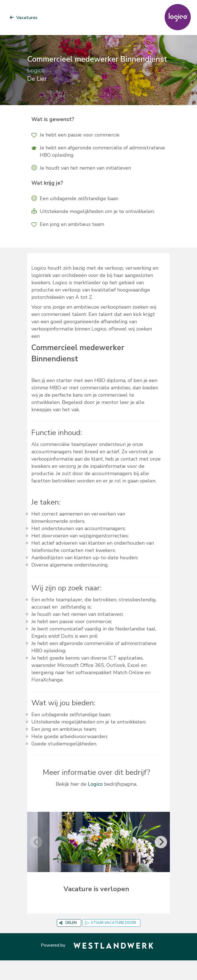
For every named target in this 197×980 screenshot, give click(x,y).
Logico (95, 784)
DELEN (68, 923)
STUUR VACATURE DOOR (110, 923)
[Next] (161, 842)
